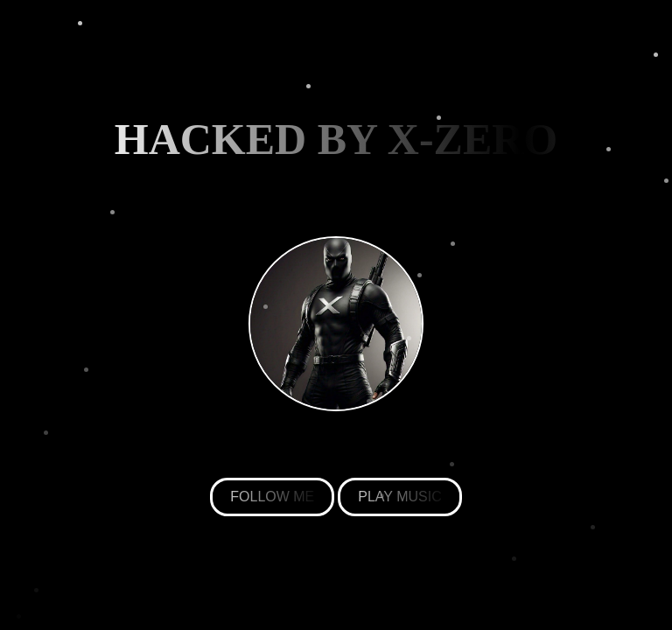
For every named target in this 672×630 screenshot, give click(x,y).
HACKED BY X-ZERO (336, 139)
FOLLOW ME (272, 497)
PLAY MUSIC (399, 497)
